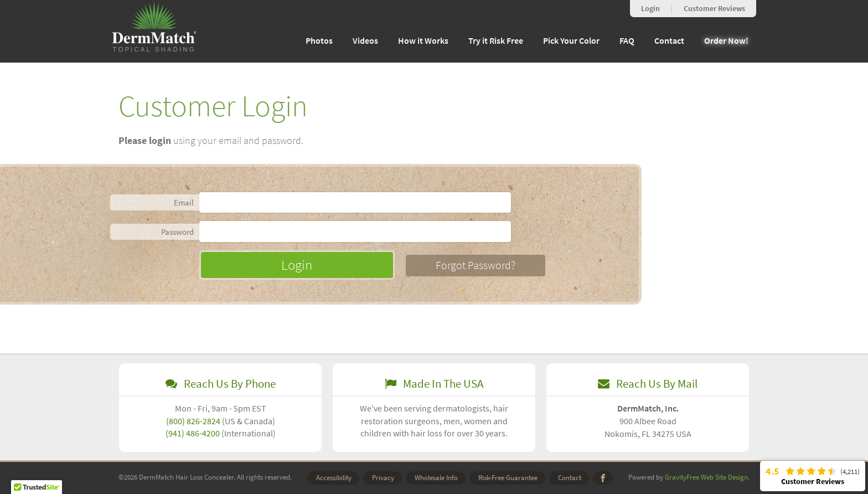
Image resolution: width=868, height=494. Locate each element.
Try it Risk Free (496, 41)
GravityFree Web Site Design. (707, 477)
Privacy (383, 478)
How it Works (423, 41)
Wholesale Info (436, 478)
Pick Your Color (571, 41)
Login (650, 9)
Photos (319, 41)
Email (184, 202)
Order (726, 41)
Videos (365, 41)
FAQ (627, 41)
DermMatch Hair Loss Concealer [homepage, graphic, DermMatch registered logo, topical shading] (154, 27)
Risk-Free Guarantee (508, 478)
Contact (669, 41)
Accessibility (334, 478)
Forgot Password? (477, 265)
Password (177, 232)
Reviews (714, 9)
